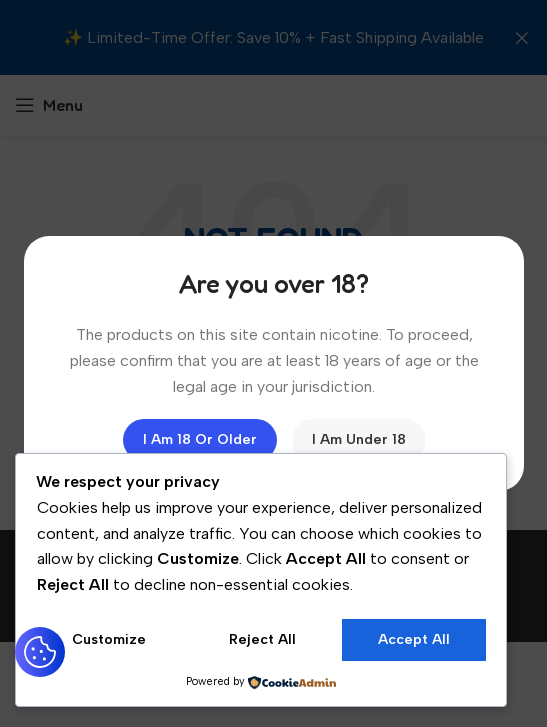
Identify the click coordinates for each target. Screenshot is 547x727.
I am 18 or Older (199, 439)
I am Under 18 (358, 439)
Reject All (262, 639)
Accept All (414, 639)
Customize (109, 639)
